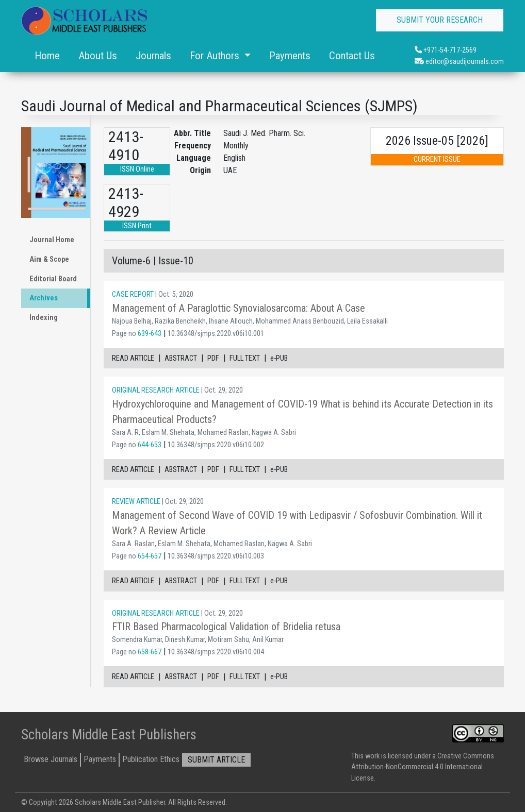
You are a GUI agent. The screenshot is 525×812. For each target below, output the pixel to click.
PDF (213, 358)
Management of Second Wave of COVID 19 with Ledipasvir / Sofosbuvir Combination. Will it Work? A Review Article (297, 523)
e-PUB (279, 358)
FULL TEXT (245, 358)
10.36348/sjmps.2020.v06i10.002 (216, 445)
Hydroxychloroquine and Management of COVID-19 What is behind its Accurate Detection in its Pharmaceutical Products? (302, 412)
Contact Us (352, 56)
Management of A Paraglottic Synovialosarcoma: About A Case (239, 308)
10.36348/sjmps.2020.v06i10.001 (216, 334)
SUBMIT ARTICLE (216, 760)
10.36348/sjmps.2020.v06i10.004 (216, 652)
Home (47, 56)
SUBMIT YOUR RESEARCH (440, 20)
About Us (98, 56)
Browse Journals (51, 759)
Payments (290, 56)
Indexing (44, 318)
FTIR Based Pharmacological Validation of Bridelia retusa (226, 627)
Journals (153, 56)
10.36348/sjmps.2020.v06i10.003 (216, 556)
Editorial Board (53, 279)
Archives (44, 298)
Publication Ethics (151, 759)
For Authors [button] (216, 56)
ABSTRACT (181, 358)
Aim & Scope (49, 259)
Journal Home (52, 240)
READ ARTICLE (133, 358)
